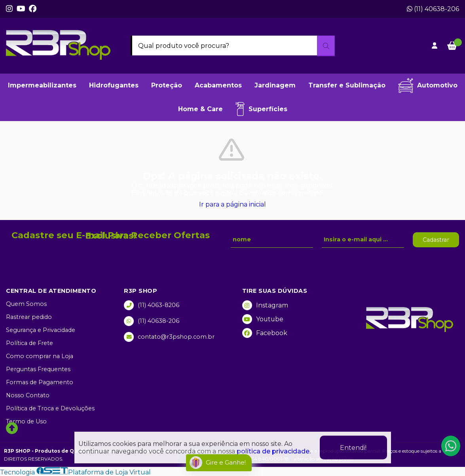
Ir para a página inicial (232, 204)
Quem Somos (26, 304)
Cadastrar (436, 240)
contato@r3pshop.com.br (169, 337)
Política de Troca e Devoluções (50, 408)
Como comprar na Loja (40, 356)
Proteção (167, 85)
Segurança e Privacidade (41, 330)
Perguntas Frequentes (38, 369)
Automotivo (428, 85)
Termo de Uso (26, 421)
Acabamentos (218, 85)
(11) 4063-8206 (152, 305)
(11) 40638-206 (433, 9)
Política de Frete (29, 343)
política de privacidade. (274, 451)
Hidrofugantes (114, 85)
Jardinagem (275, 85)
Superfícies (261, 109)
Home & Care (200, 109)
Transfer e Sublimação (347, 85)
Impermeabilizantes (42, 85)
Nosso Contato (28, 395)
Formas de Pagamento (40, 382)
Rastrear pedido (29, 317)
